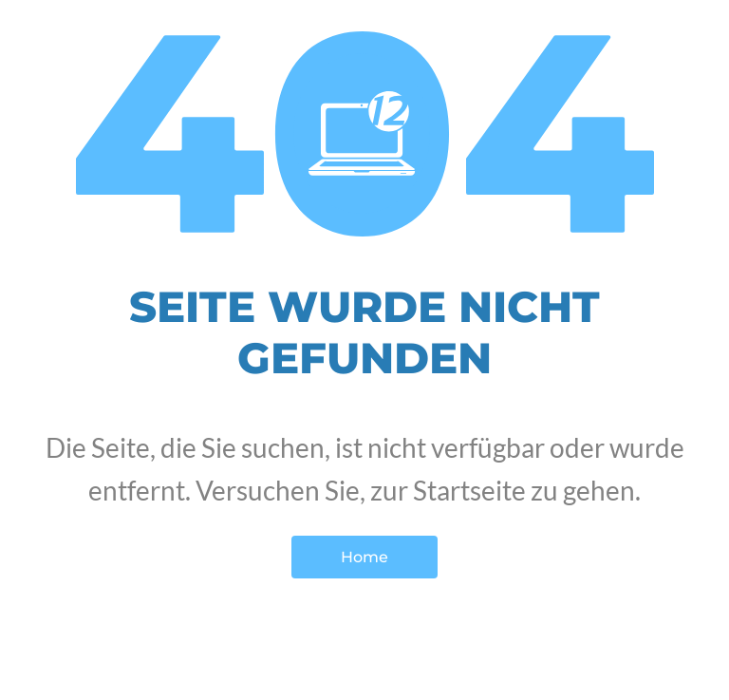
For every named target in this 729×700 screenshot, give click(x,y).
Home (364, 557)
